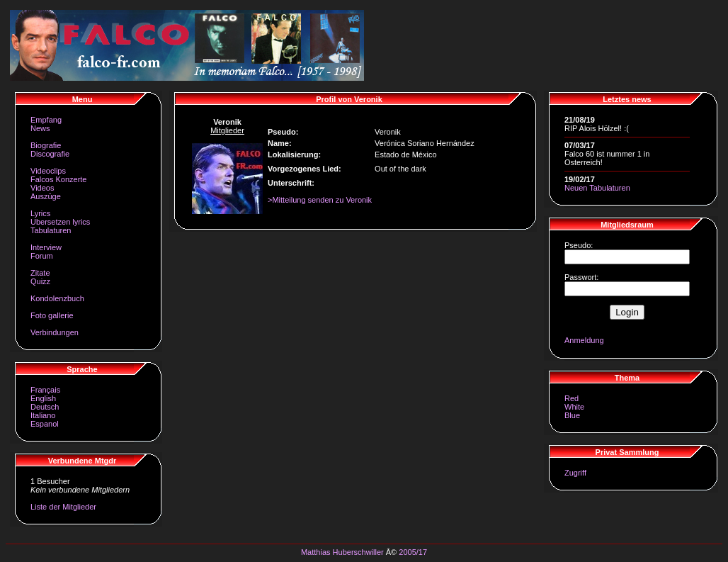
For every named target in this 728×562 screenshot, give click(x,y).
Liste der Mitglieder (63, 507)
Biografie (46, 145)
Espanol (45, 424)
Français (45, 390)
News (40, 128)
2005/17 (413, 552)
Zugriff (575, 473)
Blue (572, 415)
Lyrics (40, 213)
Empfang (46, 120)
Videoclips (48, 171)
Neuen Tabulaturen (597, 188)
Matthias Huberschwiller (342, 552)
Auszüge (46, 196)
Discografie (50, 154)
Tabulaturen (51, 230)
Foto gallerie (52, 315)
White (574, 407)
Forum (42, 256)
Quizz (40, 281)
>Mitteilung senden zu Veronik (320, 200)
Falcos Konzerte (58, 179)
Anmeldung (584, 340)
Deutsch (45, 407)
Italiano (43, 415)
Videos (42, 188)
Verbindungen (55, 332)
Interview (46, 247)
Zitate (40, 273)
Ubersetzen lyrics (60, 222)
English (43, 398)
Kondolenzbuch (57, 298)
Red (571, 398)
